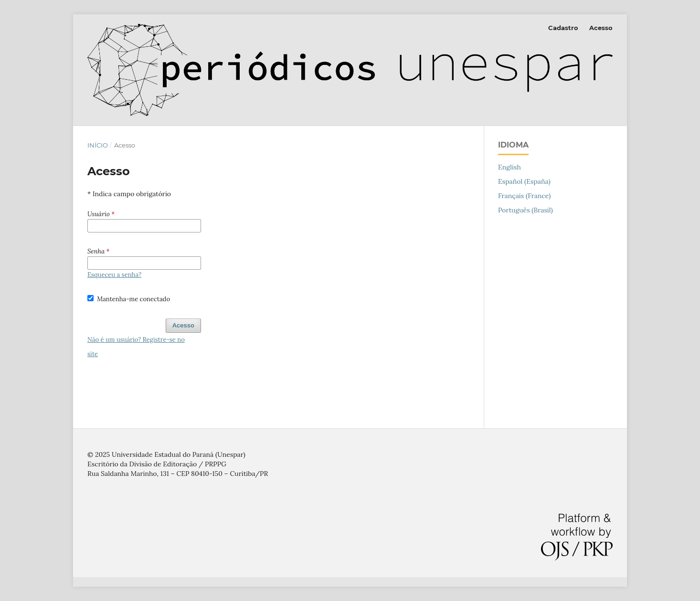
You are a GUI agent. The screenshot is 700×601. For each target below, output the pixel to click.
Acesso (601, 28)
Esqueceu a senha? (114, 275)
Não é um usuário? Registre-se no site (136, 347)
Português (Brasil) (525, 210)
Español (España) (524, 181)
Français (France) (524, 196)
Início (98, 145)
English (509, 167)
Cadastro (563, 28)
